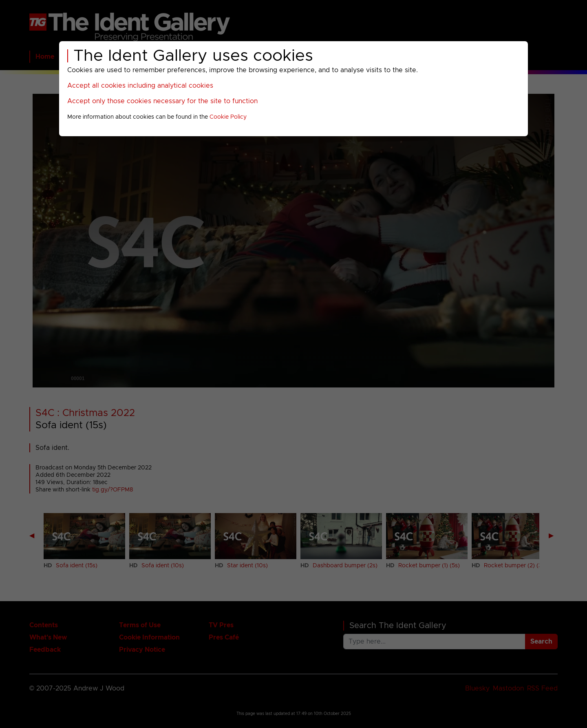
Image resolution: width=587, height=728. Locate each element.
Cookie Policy (228, 117)
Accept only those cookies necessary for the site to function (162, 101)
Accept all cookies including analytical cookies (140, 86)
